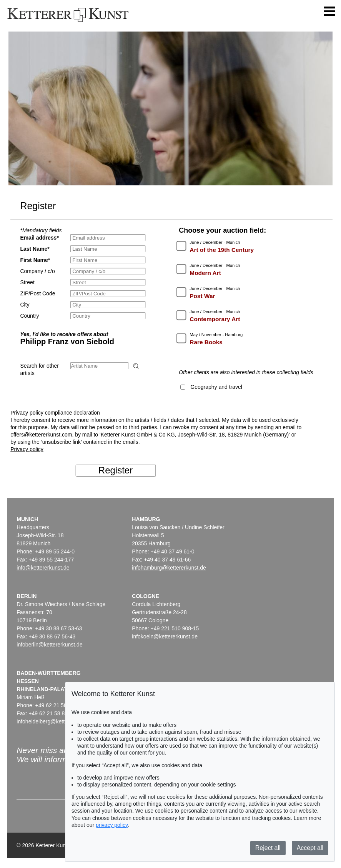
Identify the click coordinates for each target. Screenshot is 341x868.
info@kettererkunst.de (43, 568)
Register (116, 470)
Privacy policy (27, 449)
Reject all (268, 848)
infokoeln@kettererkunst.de (165, 636)
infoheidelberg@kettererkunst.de (56, 721)
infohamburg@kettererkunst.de (169, 568)
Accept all (310, 848)
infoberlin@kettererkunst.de (49, 645)
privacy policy (112, 825)
